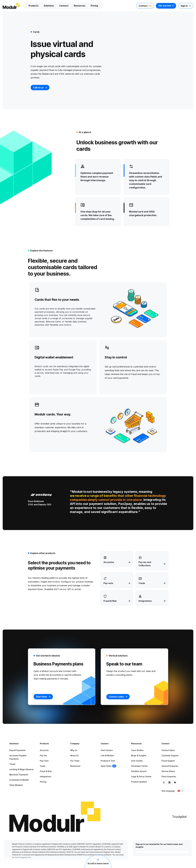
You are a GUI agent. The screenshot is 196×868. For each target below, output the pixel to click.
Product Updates (139, 782)
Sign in (186, 6)
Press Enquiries (169, 776)
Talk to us (40, 88)
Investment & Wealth (19, 780)
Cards (43, 766)
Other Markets (16, 785)
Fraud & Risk (46, 771)
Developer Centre (139, 766)
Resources (80, 6)
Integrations (46, 776)
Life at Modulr (107, 755)
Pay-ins (43, 755)
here (112, 852)
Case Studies (137, 750)
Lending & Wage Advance (21, 769)
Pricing (94, 6)
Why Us (74, 750)
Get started (166, 6)
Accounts (44, 750)
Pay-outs (44, 761)
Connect (64, 6)
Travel (12, 764)
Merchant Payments (19, 775)
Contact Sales (168, 750)
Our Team (75, 761)
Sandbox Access (139, 771)
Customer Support (170, 755)
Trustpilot (179, 817)
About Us (74, 755)
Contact (145, 6)
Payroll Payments (18, 750)
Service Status (168, 771)
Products (33, 6)
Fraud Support (168, 761)
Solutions (49, 6)
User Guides (137, 761)
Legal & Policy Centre (141, 776)
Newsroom (75, 766)
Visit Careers (107, 750)
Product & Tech (108, 761)
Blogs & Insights (139, 755)
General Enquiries (170, 766)
